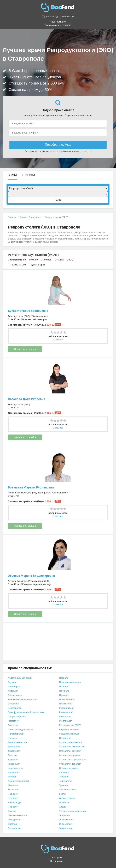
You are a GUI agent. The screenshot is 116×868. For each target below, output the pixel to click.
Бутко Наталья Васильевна (28, 311)
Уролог (63, 794)
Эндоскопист (66, 824)
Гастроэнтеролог (17, 717)
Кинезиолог (14, 764)
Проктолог (65, 686)
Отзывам (59, 260)
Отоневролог (15, 828)
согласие (55, 151)
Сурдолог (64, 772)
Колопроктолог (16, 768)
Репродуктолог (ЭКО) (19, 316)
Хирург (63, 807)
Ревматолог (65, 717)
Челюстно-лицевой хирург (73, 811)
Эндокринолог (66, 820)
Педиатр (64, 678)
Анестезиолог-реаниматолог (23, 699)
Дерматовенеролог (18, 742)
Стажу (70, 260)
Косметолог (14, 772)
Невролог (13, 798)
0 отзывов (58, 339)
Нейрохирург (14, 802)
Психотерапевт (67, 699)
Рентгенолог (66, 721)
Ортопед (12, 824)
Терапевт (64, 777)
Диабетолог (14, 751)
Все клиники (57, 861)
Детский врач (36, 265)
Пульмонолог (66, 704)
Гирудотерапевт (16, 734)
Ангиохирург (14, 686)
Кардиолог (13, 759)
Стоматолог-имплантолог (72, 747)
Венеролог (13, 704)
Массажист (14, 790)
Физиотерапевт (67, 798)
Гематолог (13, 721)
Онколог (12, 811)
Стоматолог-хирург (69, 768)
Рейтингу (34, 260)
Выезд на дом (17, 265)
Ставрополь (67, 16)
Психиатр (64, 691)
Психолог (64, 695)
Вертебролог (14, 708)
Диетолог (13, 755)
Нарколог (13, 794)
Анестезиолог (15, 695)
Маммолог (13, 785)
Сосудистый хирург (69, 734)
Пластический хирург (70, 682)
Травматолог (66, 781)
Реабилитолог (66, 708)
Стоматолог (65, 738)
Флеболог (64, 802)
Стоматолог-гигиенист (71, 742)
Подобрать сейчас (58, 145)
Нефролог (13, 807)
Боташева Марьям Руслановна (31, 487)
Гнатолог (12, 738)
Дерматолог (14, 747)
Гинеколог (22, 493)
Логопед (12, 777)
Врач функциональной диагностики (26, 712)
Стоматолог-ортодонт (70, 751)
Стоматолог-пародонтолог (73, 759)
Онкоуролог (14, 820)
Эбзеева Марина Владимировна (31, 576)
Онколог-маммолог (18, 815)
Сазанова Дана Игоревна (27, 399)
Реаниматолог (66, 712)
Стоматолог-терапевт (70, 764)
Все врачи (57, 858)
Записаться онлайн (25, 349)
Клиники (28, 175)
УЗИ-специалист (40, 316)
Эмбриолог (65, 815)
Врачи (12, 175)
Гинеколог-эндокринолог (21, 729)
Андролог (13, 691)
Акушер (12, 493)
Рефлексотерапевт (69, 729)
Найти (58, 200)
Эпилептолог (66, 828)
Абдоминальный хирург (20, 678)
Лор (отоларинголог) (18, 781)
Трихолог (64, 785)
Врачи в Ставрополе (31, 217)
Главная (12, 217)
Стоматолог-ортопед (70, 755)
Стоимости (47, 260)
